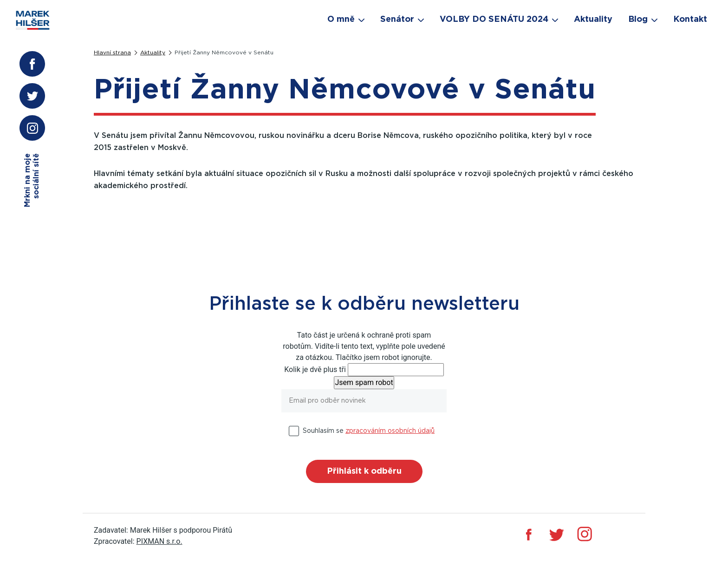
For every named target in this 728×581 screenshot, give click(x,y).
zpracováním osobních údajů (390, 431)
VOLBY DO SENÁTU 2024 (494, 20)
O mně (341, 20)
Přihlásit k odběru (364, 471)
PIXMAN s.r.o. (159, 541)
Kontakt (690, 20)
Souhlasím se (369, 431)
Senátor (397, 20)
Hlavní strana (112, 52)
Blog (638, 20)
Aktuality (153, 52)
